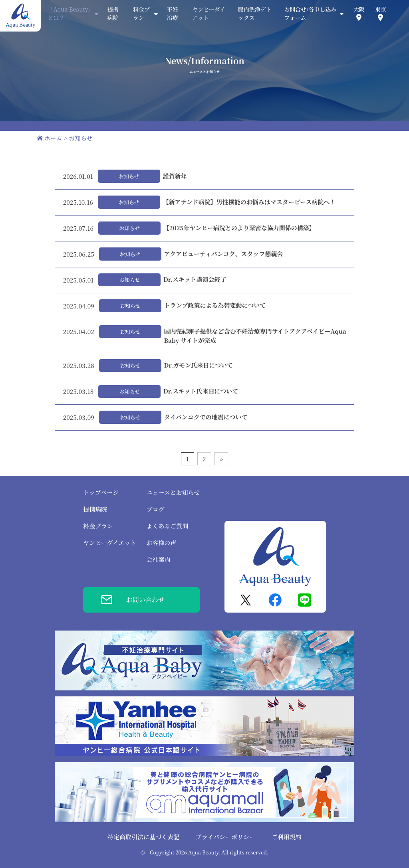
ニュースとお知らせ (173, 492)
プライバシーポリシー (225, 837)
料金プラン (98, 526)
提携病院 (113, 13)
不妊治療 (172, 13)
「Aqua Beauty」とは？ (73, 13)
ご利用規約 (287, 837)
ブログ (155, 509)
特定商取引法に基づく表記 (143, 837)
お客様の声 (161, 543)
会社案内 (158, 559)
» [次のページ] (221, 459)
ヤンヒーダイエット (209, 13)
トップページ (101, 492)
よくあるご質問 (167, 526)
